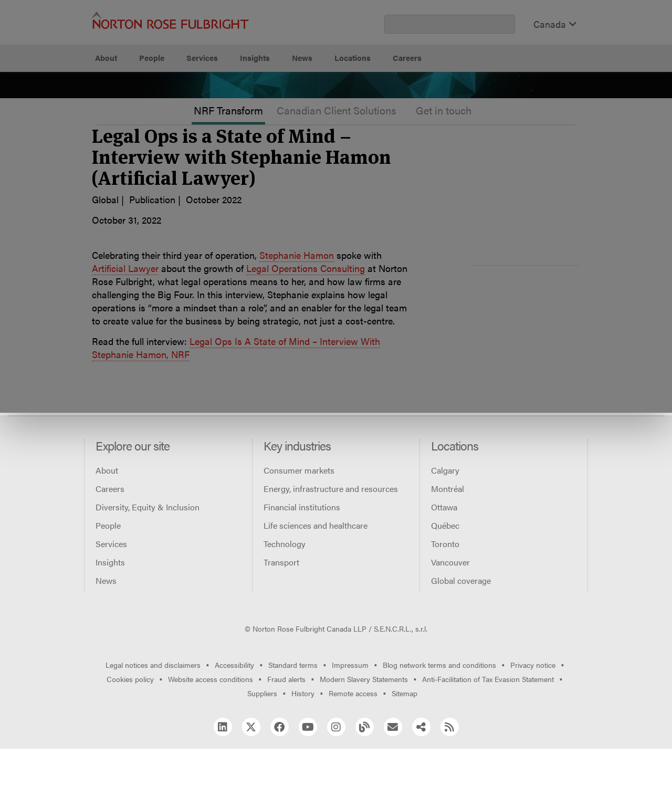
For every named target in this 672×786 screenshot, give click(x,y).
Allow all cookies (217, 111)
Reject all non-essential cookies (470, 111)
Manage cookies (342, 111)
